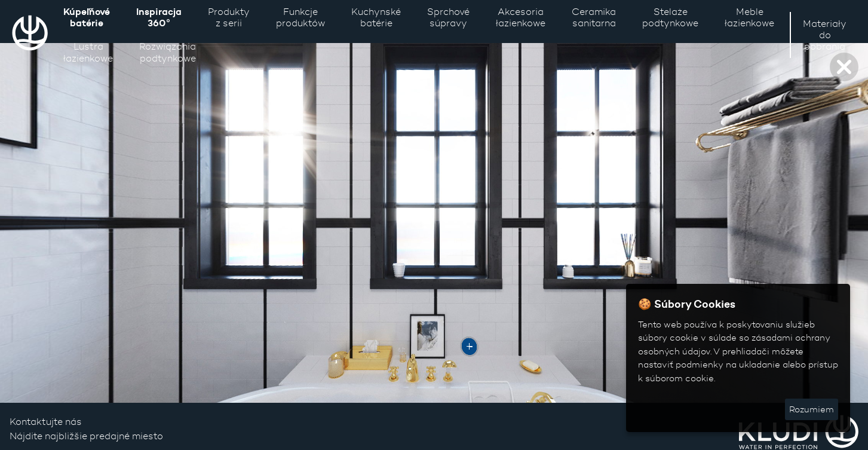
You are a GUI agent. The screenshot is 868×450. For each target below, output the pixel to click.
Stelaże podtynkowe (670, 17)
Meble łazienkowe (749, 17)
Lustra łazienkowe (88, 52)
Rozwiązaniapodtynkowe (168, 52)
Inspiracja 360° (159, 17)
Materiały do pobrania (825, 35)
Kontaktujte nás (46, 422)
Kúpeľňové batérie (87, 17)
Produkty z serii (229, 17)
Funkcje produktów (300, 17)
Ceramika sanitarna (594, 17)
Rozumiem (812, 409)
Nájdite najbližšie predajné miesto (86, 436)
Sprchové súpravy (448, 17)
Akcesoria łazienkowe (521, 17)
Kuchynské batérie (376, 17)
